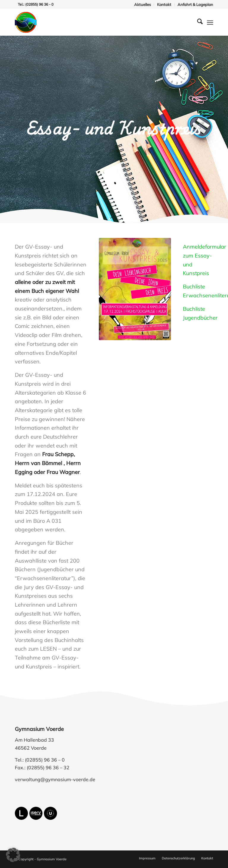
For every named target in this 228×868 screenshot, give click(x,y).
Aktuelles (142, 4)
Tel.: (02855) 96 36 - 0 (36, 4)
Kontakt (164, 4)
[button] (13, 855)
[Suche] (197, 22)
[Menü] (210, 22)
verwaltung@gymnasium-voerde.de (55, 779)
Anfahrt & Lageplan (195, 4)
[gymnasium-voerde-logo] (26, 22)
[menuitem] (143, 5)
